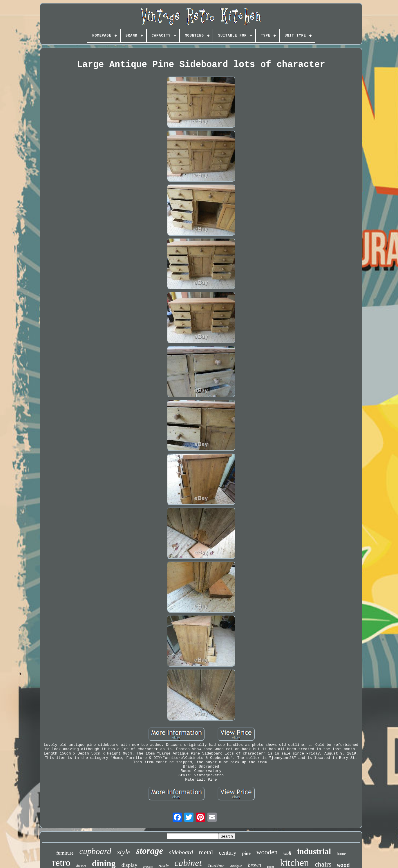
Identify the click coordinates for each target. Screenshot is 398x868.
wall (287, 853)
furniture (65, 853)
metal (206, 852)
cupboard (95, 851)
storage (150, 851)
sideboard (181, 852)
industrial (314, 851)
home (341, 854)
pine (246, 853)
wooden (267, 852)
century (227, 853)
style (124, 852)
